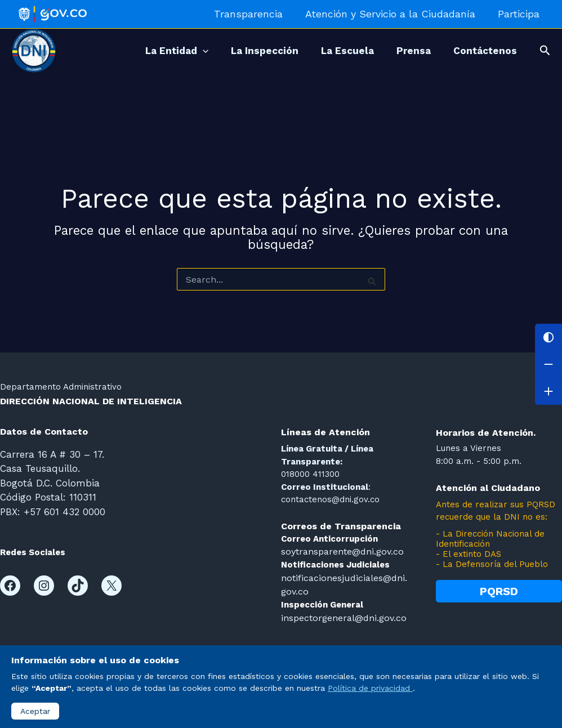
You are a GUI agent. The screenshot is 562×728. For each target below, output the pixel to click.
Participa (520, 14)
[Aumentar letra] (548, 391)
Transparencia (254, 14)
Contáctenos (482, 51)
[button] (545, 51)
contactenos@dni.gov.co (330, 499)
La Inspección (245, 51)
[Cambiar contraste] (548, 337)
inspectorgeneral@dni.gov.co (340, 615)
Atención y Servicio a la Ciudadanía (394, 14)
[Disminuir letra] (548, 364)
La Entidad (151, 51)
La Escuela (333, 51)
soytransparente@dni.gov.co (340, 551)
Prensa (405, 51)
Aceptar (35, 711)
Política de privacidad (370, 688)
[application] (177, 51)
